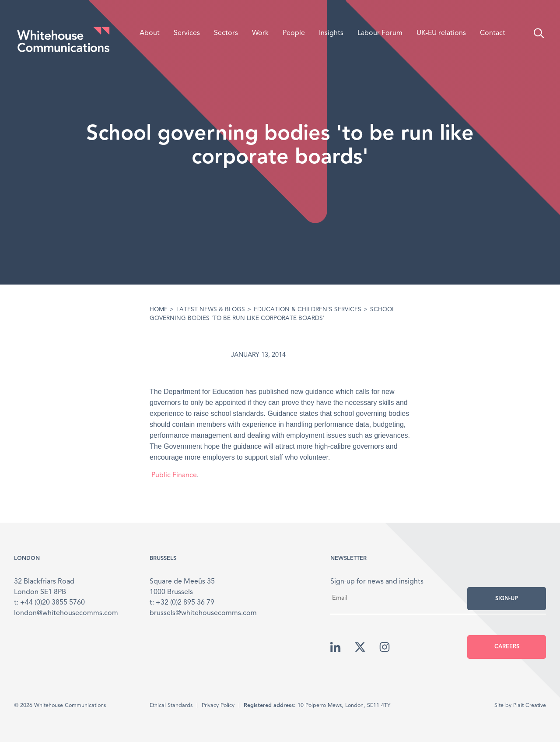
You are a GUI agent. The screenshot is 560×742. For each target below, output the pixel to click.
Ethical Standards (171, 705)
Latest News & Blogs (211, 310)
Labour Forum (380, 33)
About (150, 33)
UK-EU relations (441, 33)
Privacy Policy (218, 705)
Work (260, 33)
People (294, 33)
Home (159, 310)
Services (187, 33)
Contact (493, 33)
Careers (507, 647)
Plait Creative (530, 705)
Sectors (226, 33)
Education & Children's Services (308, 310)
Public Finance (173, 475)
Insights (331, 33)
